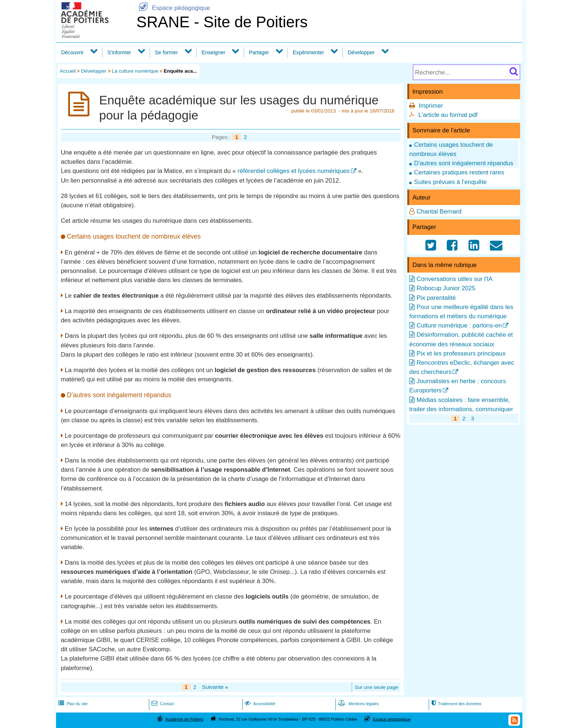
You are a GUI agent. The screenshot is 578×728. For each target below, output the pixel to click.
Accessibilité (259, 704)
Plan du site (72, 704)
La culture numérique (135, 71)
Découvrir (72, 52)
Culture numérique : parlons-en (459, 325)
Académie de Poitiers (184, 719)
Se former (166, 52)
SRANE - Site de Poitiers (222, 22)
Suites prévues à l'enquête (450, 182)
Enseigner (213, 52)
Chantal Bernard (439, 212)
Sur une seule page (376, 687)
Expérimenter (308, 52)
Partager (259, 52)
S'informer (119, 52)
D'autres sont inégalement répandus (464, 163)
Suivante (215, 687)
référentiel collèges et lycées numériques (293, 171)
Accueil (68, 71)
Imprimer (431, 106)
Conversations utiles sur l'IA (455, 279)
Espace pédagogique (173, 8)
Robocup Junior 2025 (446, 288)
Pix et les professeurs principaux (461, 353)
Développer (361, 52)
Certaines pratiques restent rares (459, 172)
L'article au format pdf (448, 115)
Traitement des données (455, 704)
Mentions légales (358, 704)
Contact (162, 704)
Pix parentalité (436, 298)
